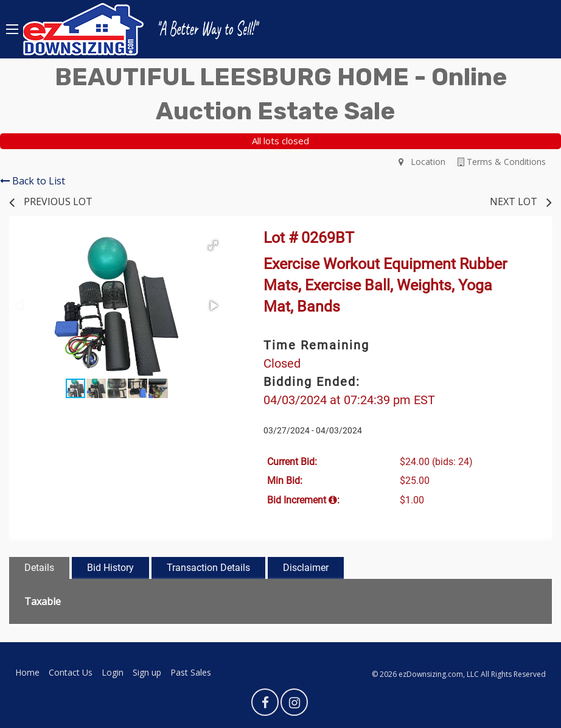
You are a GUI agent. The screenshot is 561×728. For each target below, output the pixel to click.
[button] (213, 245)
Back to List (33, 181)
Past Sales (191, 672)
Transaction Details (208, 568)
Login (113, 672)
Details (39, 568)
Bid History (110, 568)
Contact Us (71, 672)
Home (27, 672)
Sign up (147, 672)
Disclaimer (306, 568)
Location (422, 162)
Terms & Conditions (502, 162)
